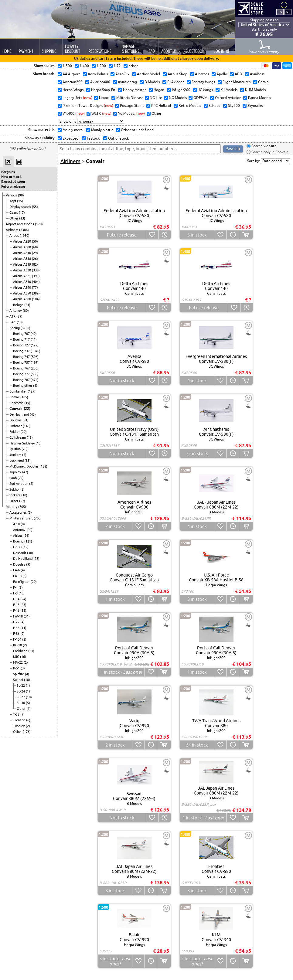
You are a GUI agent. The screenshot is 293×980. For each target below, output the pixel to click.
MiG (17, 657)
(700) (38, 518)
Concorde (17, 403)
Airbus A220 (22, 241)
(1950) (25, 236)
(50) (35, 241)
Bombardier (19, 391)
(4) (23, 570)
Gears (14, 213)
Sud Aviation (19, 484)
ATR (13, 316)
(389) (36, 293)
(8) (31, 484)
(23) (36, 559)
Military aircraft (22, 518)
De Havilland (20, 414)
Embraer (16, 426)
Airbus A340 (22, 288)
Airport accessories (20, 224)
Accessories (19, 512)
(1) (35, 386)
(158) (43, 466)
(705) (22, 507)
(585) (35, 374)
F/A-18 (18, 616)
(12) (26, 547)
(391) (36, 276)
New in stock (11, 177)
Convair (17, 408)
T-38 (17, 714)
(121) (28, 541)
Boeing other (23, 386)
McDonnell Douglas (24, 466)
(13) (22, 218)
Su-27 (21, 697)
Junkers (16, 455)
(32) (23, 611)
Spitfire (19, 674)
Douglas (16, 420)
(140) (27, 426)
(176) (27, 732)
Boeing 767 (22, 368)
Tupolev (16, 472)
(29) (35, 253)
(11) (34, 339)
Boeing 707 (22, 334)
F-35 (17, 628)
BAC (13, 322)
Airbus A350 (22, 293)
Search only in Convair (269, 152)
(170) (39, 224)
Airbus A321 (22, 276)
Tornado (20, 720)
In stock (93, 138)
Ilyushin (15, 449)
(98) (21, 195)
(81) (26, 420)
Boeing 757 (22, 362)
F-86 (17, 634)
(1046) (36, 351)
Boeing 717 (22, 339)
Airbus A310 (22, 253)
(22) (27, 408)
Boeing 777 (22, 374)
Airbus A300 (22, 247)
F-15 (17, 605)
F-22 (17, 622)
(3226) (26, 328)
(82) (35, 264)
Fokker (15, 432)
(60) (35, 247)
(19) (27, 403)
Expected (70, 138)
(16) (23, 657)
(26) (35, 259)
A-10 (17, 524)
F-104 (18, 639)
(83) (28, 461)
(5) (24, 455)
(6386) (24, 230)
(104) (36, 299)
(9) (28, 564)
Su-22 (21, 686)
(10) (24, 495)
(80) (26, 311)
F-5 (16, 593)
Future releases (13, 186)
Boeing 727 (22, 345)
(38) (30, 553)
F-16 (17, 611)
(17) (22, 213)
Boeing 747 (22, 357)
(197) (35, 362)
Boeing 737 (22, 351)
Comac (15, 397)
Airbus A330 (22, 282)
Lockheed (17, 461)
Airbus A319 (22, 264)
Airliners (12, 230)
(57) (22, 501)
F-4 (16, 587)
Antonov (16, 311)
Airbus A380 (22, 299)
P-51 (17, 668)
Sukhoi (15, 489)
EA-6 (17, 570)
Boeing (15, 328)
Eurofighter (22, 582)
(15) (20, 201)
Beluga (19, 305)
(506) (35, 357)
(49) (34, 334)
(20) (29, 530)
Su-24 (21, 691)
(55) (35, 207)
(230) (35, 368)
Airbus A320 (22, 270)
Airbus (15, 236)
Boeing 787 (22, 380)
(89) (19, 316)
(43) (33, 414)
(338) (36, 270)
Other (14, 218)
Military (12, 507)
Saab (14, 478)
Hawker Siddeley (22, 443)
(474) (35, 380)
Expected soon (13, 182)
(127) (35, 345)
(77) (35, 288)
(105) (24, 397)
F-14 (17, 599)
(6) (28, 720)
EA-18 (18, 576)
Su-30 (21, 703)
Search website (264, 146)
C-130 (18, 547)
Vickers (15, 495)
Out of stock (118, 138)
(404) (36, 282)
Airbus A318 (22, 259)
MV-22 (18, 662)
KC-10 (18, 645)
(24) (23, 599)
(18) (20, 322)
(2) (24, 639)
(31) (27, 616)
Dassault (20, 553)
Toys (13, 201)
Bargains (8, 172)
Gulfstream (18, 437)
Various (12, 195)
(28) (25, 449)
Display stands (21, 207)
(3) (25, 576)
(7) (22, 714)
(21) (27, 305)
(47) (25, 472)
